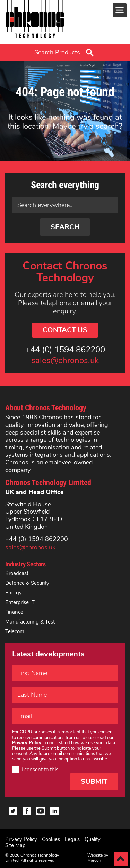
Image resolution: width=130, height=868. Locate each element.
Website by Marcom (98, 858)
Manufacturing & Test (30, 622)
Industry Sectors (25, 564)
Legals (72, 839)
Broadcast (17, 573)
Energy (14, 593)
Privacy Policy (21, 839)
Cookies (51, 839)
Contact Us (65, 330)
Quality (93, 839)
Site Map (15, 845)
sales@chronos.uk (65, 361)
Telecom (15, 631)
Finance (14, 612)
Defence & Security (27, 583)
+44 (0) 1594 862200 (65, 350)
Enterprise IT (20, 602)
